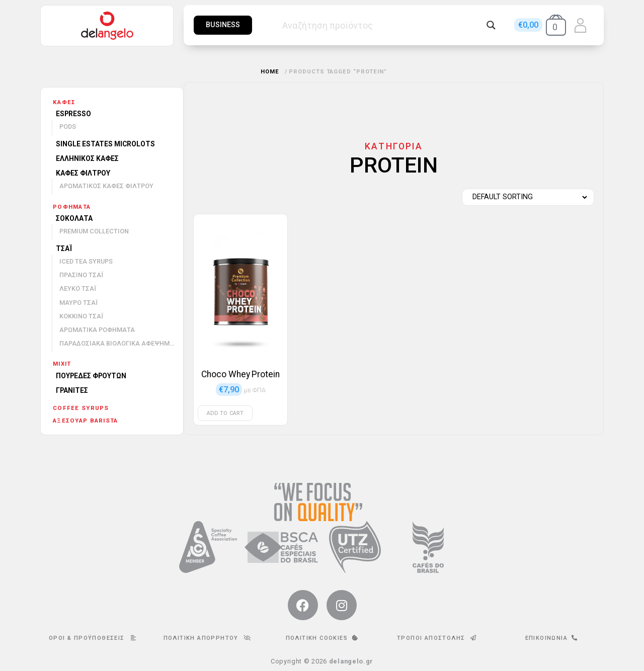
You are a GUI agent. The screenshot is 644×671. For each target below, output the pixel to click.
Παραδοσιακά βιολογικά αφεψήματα (121, 343)
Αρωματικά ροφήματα (97, 330)
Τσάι (64, 248)
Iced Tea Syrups (86, 261)
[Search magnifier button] (491, 25)
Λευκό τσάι (78, 288)
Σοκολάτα (74, 218)
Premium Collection (94, 231)
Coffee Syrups (81, 408)
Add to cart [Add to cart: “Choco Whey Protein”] (225, 413)
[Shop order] (526, 197)
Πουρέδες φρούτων (91, 376)
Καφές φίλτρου (83, 173)
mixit (62, 364)
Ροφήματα (72, 207)
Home (270, 72)
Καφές (64, 102)
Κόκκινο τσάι (81, 316)
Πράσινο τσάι (81, 275)
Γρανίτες (72, 390)
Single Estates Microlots (105, 144)
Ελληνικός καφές (87, 158)
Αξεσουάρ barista (85, 421)
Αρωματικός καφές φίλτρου (106, 186)
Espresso (73, 114)
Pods (68, 127)
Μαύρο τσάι (78, 303)
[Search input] (382, 25)
